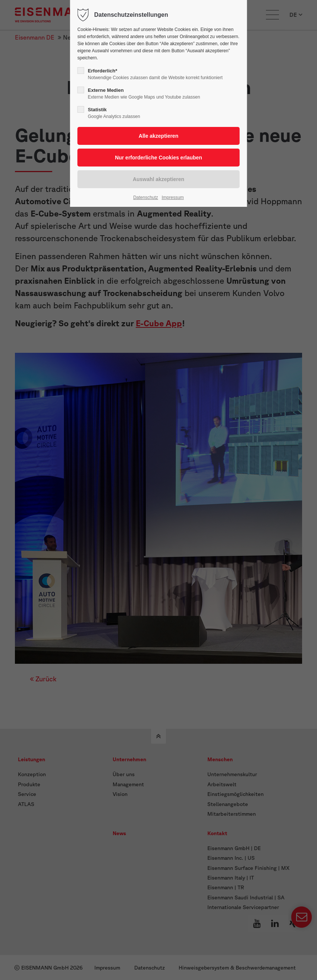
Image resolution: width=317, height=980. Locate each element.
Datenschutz (146, 197)
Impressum (172, 197)
